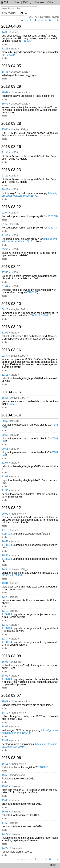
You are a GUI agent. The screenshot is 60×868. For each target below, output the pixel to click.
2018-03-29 (11, 86)
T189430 (17, 575)
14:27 (5, 834)
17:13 (5, 530)
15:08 (5, 786)
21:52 (5, 224)
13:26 (5, 597)
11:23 (5, 49)
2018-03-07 (11, 696)
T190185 (32, 292)
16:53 (5, 541)
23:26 (5, 176)
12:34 (5, 639)
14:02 (5, 676)
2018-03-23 (11, 170)
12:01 (5, 477)
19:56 (5, 104)
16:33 (5, 555)
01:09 (5, 286)
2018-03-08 (11, 656)
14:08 (5, 727)
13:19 (5, 611)
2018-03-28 (11, 123)
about (53, 865)
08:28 (5, 309)
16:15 (5, 764)
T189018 (35, 316)
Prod (17, 2)
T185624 (12, 404)
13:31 (5, 583)
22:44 (5, 356)
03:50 (5, 249)
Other (51, 2)
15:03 (5, 800)
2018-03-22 (11, 207)
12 (50, 20)
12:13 (5, 375)
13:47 (5, 740)
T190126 (46, 316)
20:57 (5, 421)
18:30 (5, 713)
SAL (5, 2)
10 (42, 20)
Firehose (39, 2)
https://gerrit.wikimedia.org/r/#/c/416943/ (30, 731)
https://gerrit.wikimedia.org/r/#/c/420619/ (30, 240)
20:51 (5, 449)
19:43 (5, 189)
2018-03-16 (11, 350)
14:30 (5, 32)
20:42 (5, 701)
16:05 (5, 662)
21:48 (5, 235)
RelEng (27, 2)
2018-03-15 (11, 392)
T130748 (53, 216)
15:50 (5, 775)
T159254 (27, 41)
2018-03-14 (11, 415)
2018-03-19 (11, 327)
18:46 (5, 72)
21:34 (5, 152)
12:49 (5, 625)
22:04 (5, 213)
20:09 (5, 92)
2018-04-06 (11, 26)
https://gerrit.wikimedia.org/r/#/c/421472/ (30, 194)
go (27, 13)
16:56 (5, 398)
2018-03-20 (11, 304)
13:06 (5, 129)
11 (46, 20)
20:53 (5, 435)
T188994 (7, 534)
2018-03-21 (11, 267)
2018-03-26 (11, 147)
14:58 (5, 569)
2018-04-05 (11, 66)
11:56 (5, 490)
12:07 (5, 463)
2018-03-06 (11, 758)
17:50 (5, 272)
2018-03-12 (11, 508)
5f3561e (6, 575)
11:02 (5, 333)
